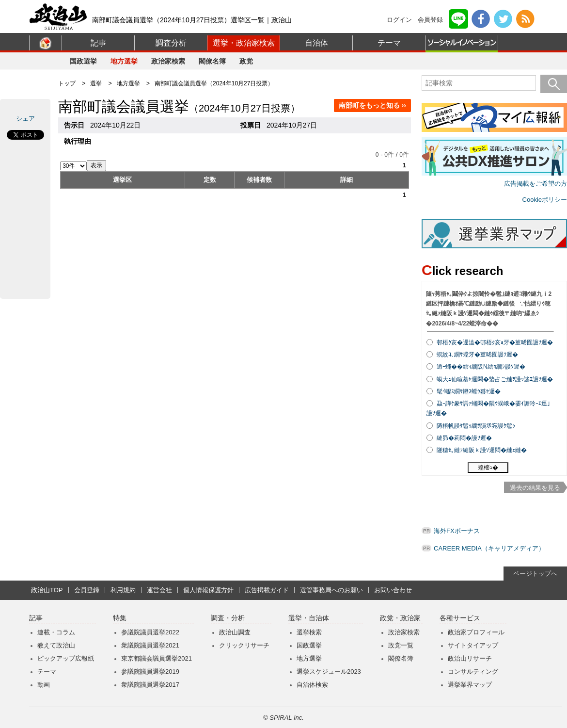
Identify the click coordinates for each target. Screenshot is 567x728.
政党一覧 (401, 645)
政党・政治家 (400, 618)
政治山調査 (235, 632)
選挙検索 (309, 632)
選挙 (96, 83)
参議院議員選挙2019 (150, 671)
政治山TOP (47, 590)
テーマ (389, 43)
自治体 (316, 43)
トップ (67, 83)
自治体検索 (312, 685)
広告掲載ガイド (267, 590)
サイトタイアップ (473, 645)
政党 (246, 61)
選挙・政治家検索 (244, 43)
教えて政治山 (56, 645)
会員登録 (430, 20)
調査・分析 (228, 618)
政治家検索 (168, 61)
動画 (44, 685)
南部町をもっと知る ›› (372, 105)
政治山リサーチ (470, 658)
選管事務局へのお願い (331, 590)
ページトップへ (535, 574)
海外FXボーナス (457, 531)
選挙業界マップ (470, 685)
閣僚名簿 (212, 61)
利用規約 (123, 590)
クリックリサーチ (244, 645)
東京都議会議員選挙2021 (157, 658)
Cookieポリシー (545, 200)
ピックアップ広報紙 (66, 658)
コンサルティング (473, 671)
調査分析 (171, 43)
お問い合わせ (393, 590)
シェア (25, 119)
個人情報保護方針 (208, 590)
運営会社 (159, 590)
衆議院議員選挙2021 (150, 645)
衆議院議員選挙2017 (150, 685)
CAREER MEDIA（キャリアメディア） (489, 548)
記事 (98, 43)
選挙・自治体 (309, 618)
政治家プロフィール (476, 632)
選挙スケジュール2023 (329, 671)
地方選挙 (124, 61)
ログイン (399, 20)
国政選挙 (83, 61)
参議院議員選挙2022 (150, 632)
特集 (120, 618)
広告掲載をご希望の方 (535, 184)
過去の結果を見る (535, 488)
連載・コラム (56, 632)
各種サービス (460, 618)
